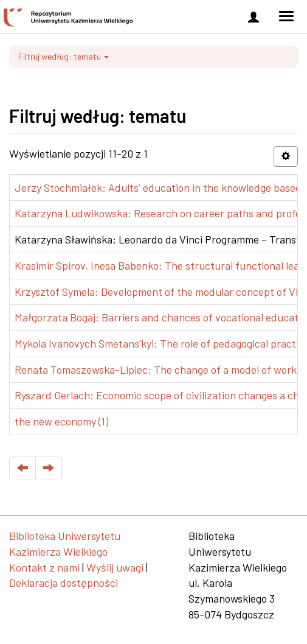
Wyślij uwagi (115, 567)
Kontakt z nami (44, 567)
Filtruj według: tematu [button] (64, 56)
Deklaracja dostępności (64, 583)
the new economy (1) (61, 421)
